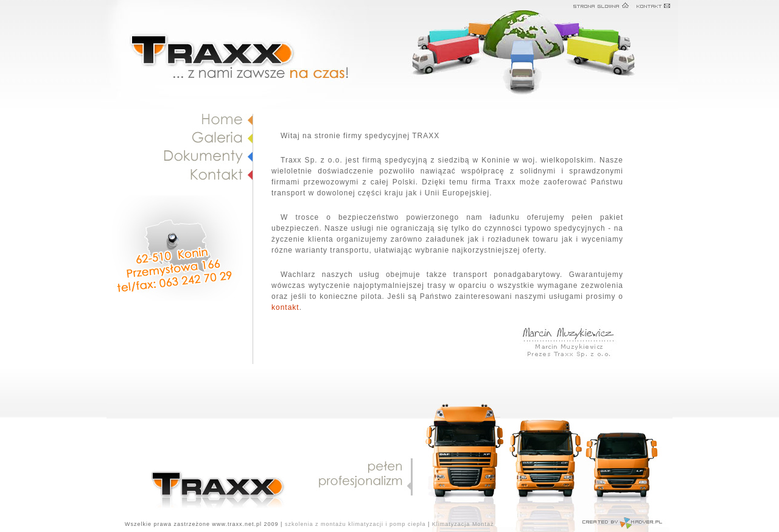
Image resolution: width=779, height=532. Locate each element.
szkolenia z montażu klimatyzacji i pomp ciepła (355, 524)
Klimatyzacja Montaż (463, 524)
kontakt (285, 307)
